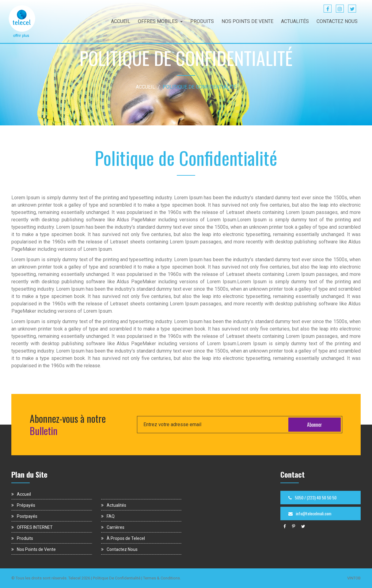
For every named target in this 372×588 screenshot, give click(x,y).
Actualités (114, 505)
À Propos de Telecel (123, 538)
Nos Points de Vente (34, 549)
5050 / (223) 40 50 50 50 (312, 497)
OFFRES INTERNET (32, 527)
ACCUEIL (121, 21)
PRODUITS (202, 21)
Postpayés (24, 516)
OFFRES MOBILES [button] (160, 21)
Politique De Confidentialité (117, 578)
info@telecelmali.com (310, 513)
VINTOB (354, 578)
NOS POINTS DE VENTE (247, 21)
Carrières (113, 527)
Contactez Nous (119, 549)
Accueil (21, 494)
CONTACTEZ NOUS (337, 21)
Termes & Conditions (161, 578)
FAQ (108, 516)
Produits (22, 538)
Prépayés (23, 505)
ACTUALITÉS (295, 21)
